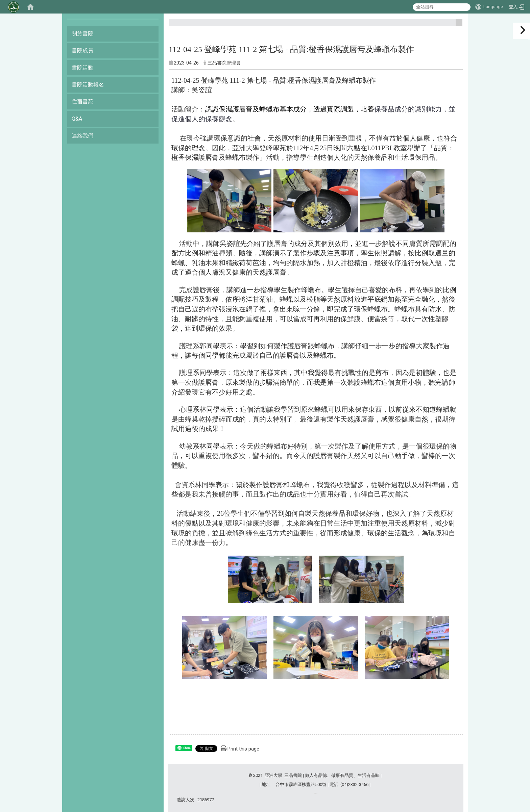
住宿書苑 (82, 101)
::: (456, 25)
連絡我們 (82, 136)
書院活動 (82, 68)
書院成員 (82, 50)
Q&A (77, 119)
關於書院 (82, 34)
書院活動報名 (88, 85)
